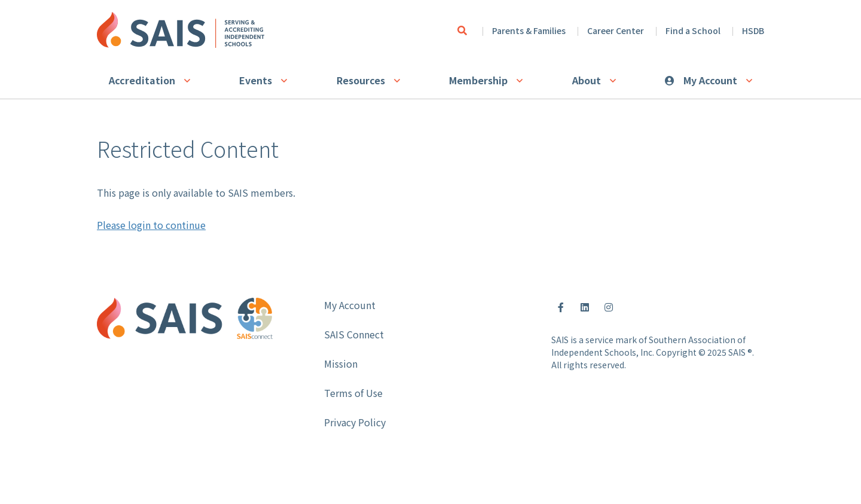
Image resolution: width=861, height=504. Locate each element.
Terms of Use (353, 393)
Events (256, 80)
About (587, 80)
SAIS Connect (354, 334)
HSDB (753, 30)
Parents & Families (529, 30)
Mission (341, 364)
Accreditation (142, 80)
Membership (478, 80)
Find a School (693, 30)
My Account (710, 80)
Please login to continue (151, 225)
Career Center (616, 30)
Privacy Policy (355, 422)
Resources (361, 80)
